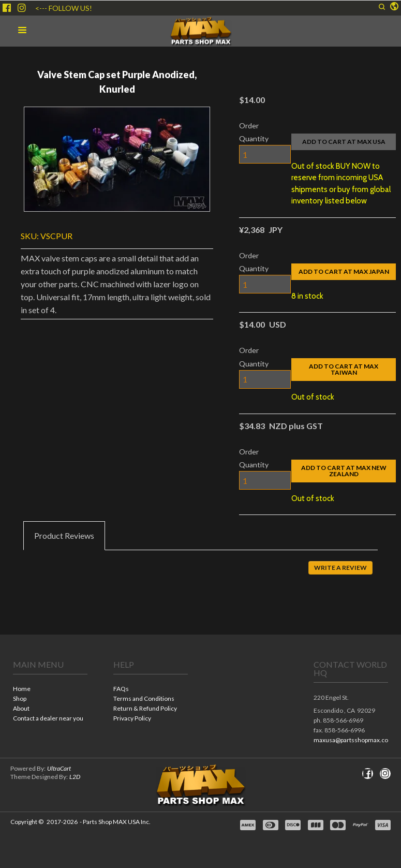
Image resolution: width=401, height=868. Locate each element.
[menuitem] (50, 690)
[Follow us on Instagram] (22, 8)
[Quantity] (265, 154)
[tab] (64, 536)
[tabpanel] (200, 575)
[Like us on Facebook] (7, 8)
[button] (382, 7)
